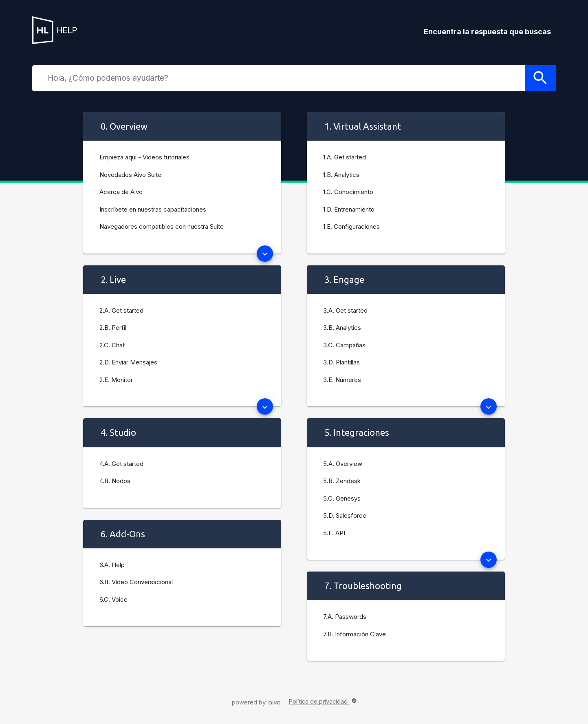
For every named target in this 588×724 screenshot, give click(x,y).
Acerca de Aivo (121, 192)
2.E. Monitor (116, 380)
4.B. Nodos (115, 481)
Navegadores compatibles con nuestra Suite (162, 226)
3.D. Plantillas (341, 362)
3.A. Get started (345, 310)
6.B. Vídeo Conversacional (136, 582)
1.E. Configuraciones (351, 226)
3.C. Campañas (344, 345)
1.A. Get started (345, 157)
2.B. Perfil (113, 328)
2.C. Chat (112, 345)
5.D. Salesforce (345, 515)
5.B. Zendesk (342, 481)
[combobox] (284, 78)
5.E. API (334, 533)
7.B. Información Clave (355, 634)
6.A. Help (112, 565)
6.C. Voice (113, 599)
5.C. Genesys (342, 498)
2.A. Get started (121, 310)
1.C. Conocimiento (348, 192)
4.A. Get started (121, 464)
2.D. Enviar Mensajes (128, 362)
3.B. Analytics (342, 328)
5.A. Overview (343, 464)
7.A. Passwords (345, 617)
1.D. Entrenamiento (349, 209)
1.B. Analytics (341, 175)
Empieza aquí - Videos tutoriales (144, 157)
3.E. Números (342, 380)
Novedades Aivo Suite (130, 175)
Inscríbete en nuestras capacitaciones (153, 209)
